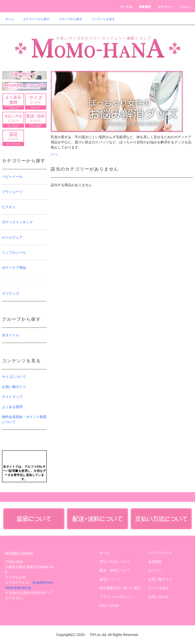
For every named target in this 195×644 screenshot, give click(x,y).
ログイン (155, 570)
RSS (103, 606)
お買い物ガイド (14, 387)
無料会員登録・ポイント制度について (24, 419)
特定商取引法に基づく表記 (120, 588)
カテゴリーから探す (33, 19)
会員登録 (155, 562)
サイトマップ (12, 397)
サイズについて (14, 377)
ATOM (114, 606)
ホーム (10, 19)
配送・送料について (115, 570)
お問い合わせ (158, 597)
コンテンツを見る (100, 19)
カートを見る (158, 588)
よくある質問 (12, 407)
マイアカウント (160, 553)
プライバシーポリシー (117, 597)
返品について (110, 579)
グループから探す (68, 19)
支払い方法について (115, 562)
